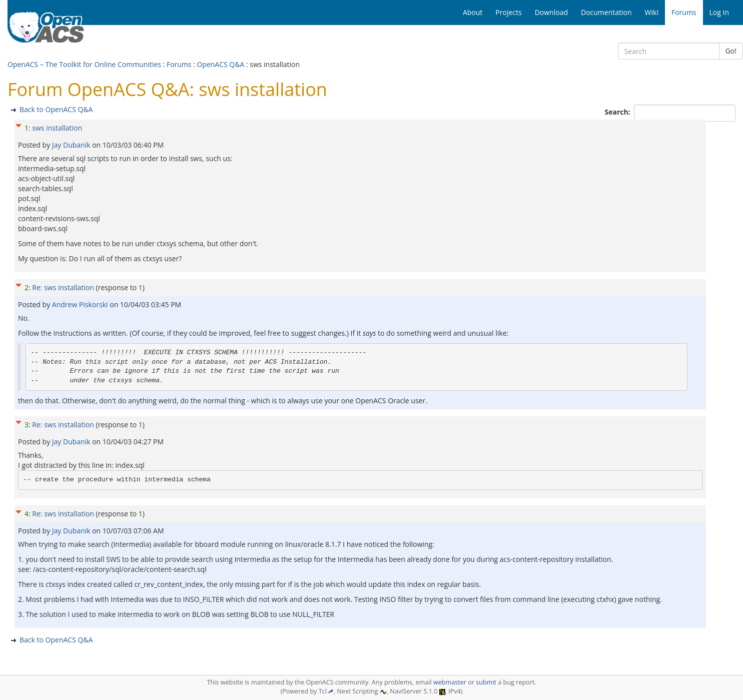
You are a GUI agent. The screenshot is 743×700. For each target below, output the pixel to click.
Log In (719, 12)
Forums (179, 64)
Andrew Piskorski (81, 304)
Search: (619, 112)
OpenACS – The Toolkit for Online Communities (84, 64)
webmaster (450, 682)
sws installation (57, 128)
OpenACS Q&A (220, 64)
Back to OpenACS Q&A (56, 109)
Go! (731, 51)
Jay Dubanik (72, 145)
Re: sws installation (63, 287)
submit (486, 682)
